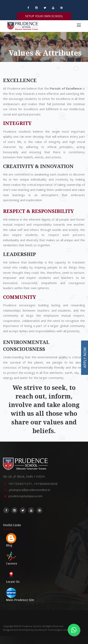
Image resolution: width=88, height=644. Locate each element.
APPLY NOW (85, 358)
